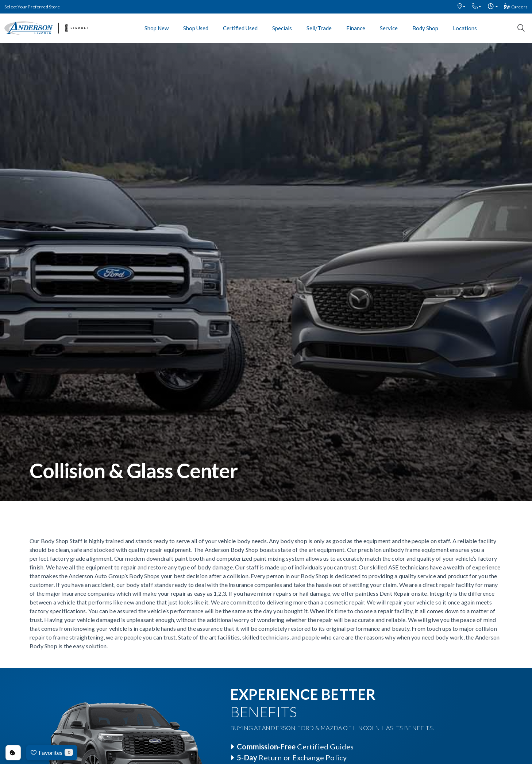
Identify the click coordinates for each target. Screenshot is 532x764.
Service (389, 28)
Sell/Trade (319, 28)
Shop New (157, 28)
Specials (282, 28)
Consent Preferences (13, 753)
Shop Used (196, 28)
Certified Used (240, 28)
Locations (465, 28)
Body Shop (425, 28)
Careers (516, 7)
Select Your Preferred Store (32, 7)
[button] (461, 7)
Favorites (52, 752)
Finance (356, 28)
